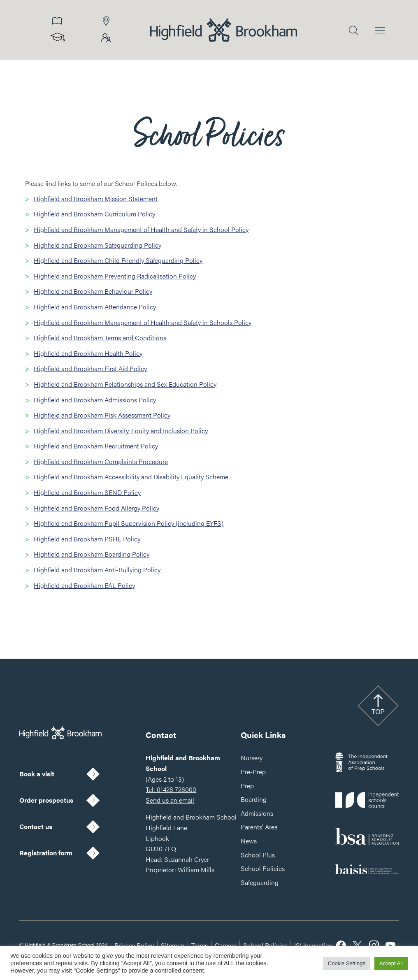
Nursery (252, 758)
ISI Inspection (313, 945)
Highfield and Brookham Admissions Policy (95, 400)
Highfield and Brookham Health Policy (88, 353)
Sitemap (173, 945)
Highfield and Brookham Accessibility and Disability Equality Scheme (131, 477)
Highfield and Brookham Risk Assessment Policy (102, 415)
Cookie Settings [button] (347, 963)
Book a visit (37, 774)
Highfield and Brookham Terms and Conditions (100, 338)
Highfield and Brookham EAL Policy (84, 585)
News (249, 841)
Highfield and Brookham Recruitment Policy (96, 446)
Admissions (257, 813)
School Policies (263, 868)
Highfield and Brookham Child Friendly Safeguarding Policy (118, 260)
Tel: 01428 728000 (171, 789)
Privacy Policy (134, 945)
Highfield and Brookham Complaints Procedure (101, 461)
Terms (200, 945)
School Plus (258, 855)
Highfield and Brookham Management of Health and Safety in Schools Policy (143, 322)
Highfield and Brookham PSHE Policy (87, 539)
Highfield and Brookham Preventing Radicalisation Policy (115, 276)
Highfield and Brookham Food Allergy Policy (96, 508)
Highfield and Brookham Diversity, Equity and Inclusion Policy (121, 431)
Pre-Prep (253, 772)
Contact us (36, 826)
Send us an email (170, 800)
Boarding (254, 799)
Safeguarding (260, 882)
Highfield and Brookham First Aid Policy (90, 368)
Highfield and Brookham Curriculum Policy (94, 214)
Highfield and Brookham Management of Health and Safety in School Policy (141, 229)
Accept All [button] (391, 963)
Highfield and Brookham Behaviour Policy (93, 291)
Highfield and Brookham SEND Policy (87, 492)
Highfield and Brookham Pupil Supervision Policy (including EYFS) (129, 523)
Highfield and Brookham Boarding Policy (92, 554)
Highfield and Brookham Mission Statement (96, 199)
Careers (225, 945)
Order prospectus (46, 800)
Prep (247, 786)
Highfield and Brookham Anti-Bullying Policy (97, 570)
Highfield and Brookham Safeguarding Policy (98, 245)
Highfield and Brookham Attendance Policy (95, 307)
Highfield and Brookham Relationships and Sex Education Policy (125, 384)
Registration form (46, 853)
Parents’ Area (259, 827)
